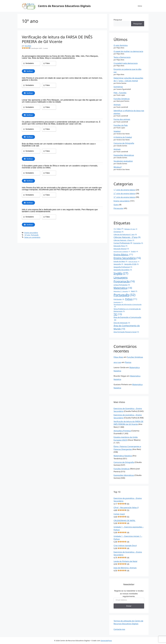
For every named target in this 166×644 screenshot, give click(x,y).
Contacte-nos (119, 629)
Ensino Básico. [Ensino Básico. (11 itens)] (123, 254)
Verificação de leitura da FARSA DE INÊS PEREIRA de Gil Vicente (57, 39)
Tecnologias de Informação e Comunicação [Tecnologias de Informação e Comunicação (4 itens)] (128, 306)
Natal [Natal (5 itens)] (134, 291)
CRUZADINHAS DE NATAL (125, 520)
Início (140, 6)
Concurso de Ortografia (124, 143)
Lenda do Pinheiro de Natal (125, 561)
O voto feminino (121, 45)
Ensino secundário (31, 233)
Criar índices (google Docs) (125, 545)
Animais (117, 105)
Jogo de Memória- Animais (125, 568)
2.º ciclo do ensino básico (124, 193)
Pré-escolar (118, 208)
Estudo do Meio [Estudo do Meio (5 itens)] (120, 261)
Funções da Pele (121, 125)
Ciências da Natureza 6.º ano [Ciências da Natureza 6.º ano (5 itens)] (125, 234)
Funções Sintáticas (122, 99)
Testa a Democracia (122, 57)
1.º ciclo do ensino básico (124, 190)
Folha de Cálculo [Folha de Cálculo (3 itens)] (134, 262)
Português (35, 235)
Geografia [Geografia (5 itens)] (118, 264)
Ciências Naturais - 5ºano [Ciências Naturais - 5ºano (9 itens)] (127, 237)
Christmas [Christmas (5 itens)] (118, 232)
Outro (116, 205)
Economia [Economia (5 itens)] (138, 243)
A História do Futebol (123, 137)
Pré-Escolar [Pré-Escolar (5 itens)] (119, 299)
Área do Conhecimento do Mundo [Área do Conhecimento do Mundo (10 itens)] (127, 327)
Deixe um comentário (32, 237)
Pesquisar (118, 20)
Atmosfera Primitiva (122, 431)
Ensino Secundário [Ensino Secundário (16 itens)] (127, 258)
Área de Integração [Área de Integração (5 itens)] (122, 323)
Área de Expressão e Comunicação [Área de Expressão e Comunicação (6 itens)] (127, 319)
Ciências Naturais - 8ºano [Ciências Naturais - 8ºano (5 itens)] (124, 240)
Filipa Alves (118, 357)
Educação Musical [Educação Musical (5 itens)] (121, 249)
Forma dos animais (122, 119)
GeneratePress (106, 641)
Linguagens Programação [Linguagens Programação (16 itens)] (124, 280)
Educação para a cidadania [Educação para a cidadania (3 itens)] (122, 252)
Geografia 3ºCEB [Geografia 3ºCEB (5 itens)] (131, 264)
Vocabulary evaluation (123, 161)
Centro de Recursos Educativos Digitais (64, 6)
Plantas (128, 362)
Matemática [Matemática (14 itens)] (123, 288)
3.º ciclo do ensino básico (124, 197)
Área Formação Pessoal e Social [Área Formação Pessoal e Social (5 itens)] (126, 332)
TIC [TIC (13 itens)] (118, 314)
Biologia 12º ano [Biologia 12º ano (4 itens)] (131, 229)
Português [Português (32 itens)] (124, 295)
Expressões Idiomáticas (124, 155)
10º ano (27, 235)
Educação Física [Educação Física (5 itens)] (120, 246)
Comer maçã (119, 514)
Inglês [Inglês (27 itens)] (121, 273)
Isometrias (118, 87)
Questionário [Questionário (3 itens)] (118, 302)
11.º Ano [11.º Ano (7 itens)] (118, 229)
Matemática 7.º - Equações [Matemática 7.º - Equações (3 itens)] (122, 291)
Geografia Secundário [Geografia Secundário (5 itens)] (123, 270)
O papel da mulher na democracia (128, 51)
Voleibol (117, 131)
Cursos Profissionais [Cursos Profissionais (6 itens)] (123, 243)
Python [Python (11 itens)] (131, 299)
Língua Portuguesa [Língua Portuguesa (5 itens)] (122, 285)
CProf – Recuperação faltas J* (126, 507)
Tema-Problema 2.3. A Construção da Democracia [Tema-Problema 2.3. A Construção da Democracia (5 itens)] (127, 310)
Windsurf (118, 167)
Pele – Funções (120, 93)
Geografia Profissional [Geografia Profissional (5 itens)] (123, 267)
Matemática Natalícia (123, 456)
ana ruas (117, 362)
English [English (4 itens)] (134, 251)
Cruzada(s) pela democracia (126, 63)
